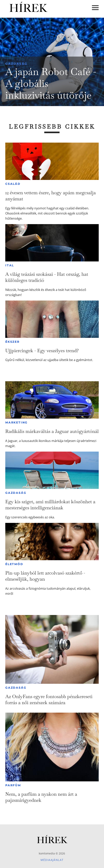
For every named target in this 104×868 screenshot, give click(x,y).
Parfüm (13, 785)
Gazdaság (16, 64)
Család (13, 184)
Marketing (16, 423)
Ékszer (12, 342)
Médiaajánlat (52, 860)
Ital (10, 265)
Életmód (14, 564)
